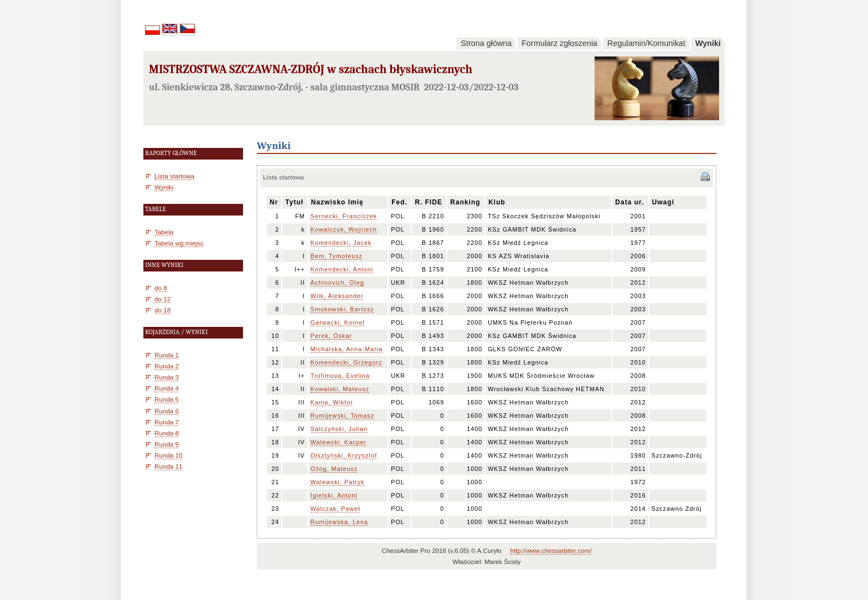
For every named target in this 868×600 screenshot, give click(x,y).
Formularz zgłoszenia (559, 43)
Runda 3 (167, 377)
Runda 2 (167, 366)
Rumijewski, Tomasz (343, 416)
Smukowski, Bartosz (342, 309)
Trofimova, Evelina (340, 376)
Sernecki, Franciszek (344, 216)
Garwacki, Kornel (338, 322)
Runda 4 (167, 388)
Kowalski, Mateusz (340, 389)
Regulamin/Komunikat (646, 43)
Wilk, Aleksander (337, 296)
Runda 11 (169, 466)
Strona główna (486, 43)
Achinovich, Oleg (337, 283)
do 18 (162, 310)
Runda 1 (167, 355)
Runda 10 (169, 455)
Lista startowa (174, 176)
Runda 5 (167, 399)
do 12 (162, 299)
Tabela (164, 232)
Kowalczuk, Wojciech (344, 229)
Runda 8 (167, 433)
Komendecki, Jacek (341, 243)
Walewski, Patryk (338, 482)
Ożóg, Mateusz (334, 469)
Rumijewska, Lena (339, 522)
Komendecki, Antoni (342, 269)
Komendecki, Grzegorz (347, 362)
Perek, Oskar (331, 336)
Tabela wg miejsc (179, 243)
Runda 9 (167, 444)
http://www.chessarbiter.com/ (551, 551)
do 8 (161, 288)
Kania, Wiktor (332, 402)
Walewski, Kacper (339, 442)
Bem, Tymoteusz (337, 256)
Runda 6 (167, 411)
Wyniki (708, 43)
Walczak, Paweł (335, 509)
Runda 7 (167, 422)
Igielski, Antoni (334, 495)
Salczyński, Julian (339, 429)
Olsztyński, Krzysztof (344, 455)
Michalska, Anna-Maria (347, 349)
